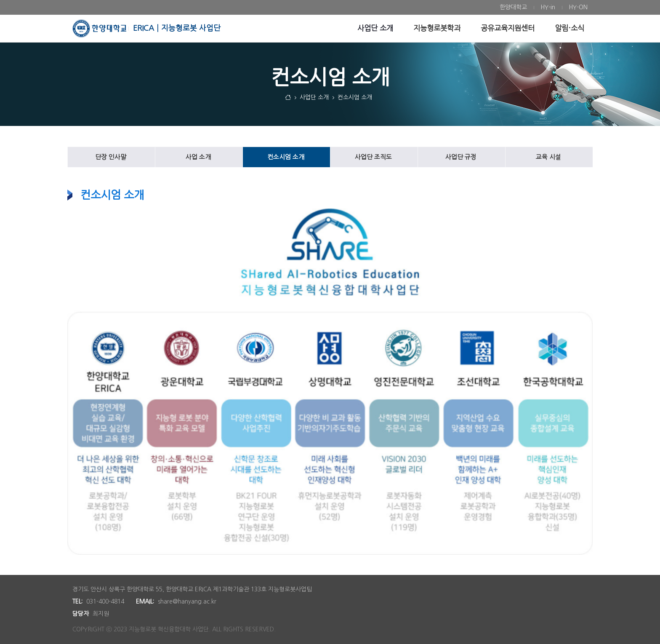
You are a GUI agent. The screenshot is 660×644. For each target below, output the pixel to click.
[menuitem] (513, 7)
